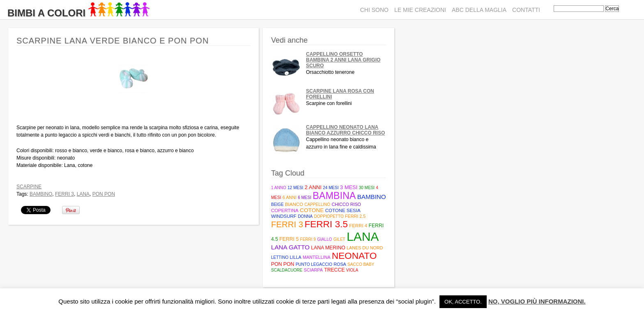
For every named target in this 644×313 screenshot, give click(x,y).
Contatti (526, 10)
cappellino (317, 204)
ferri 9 (308, 239)
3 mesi (349, 187)
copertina (285, 210)
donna (305, 216)
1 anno (279, 188)
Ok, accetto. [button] (463, 302)
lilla (296, 257)
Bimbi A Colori (78, 13)
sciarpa (313, 270)
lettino (280, 257)
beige (277, 204)
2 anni (313, 187)
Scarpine (29, 187)
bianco (294, 204)
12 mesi (295, 188)
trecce (334, 270)
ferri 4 (358, 226)
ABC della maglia (479, 10)
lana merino (328, 248)
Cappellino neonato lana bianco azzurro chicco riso (345, 130)
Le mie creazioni (420, 10)
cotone (312, 210)
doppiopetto (329, 216)
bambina (334, 196)
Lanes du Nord (365, 248)
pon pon (104, 194)
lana (83, 194)
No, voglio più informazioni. (537, 301)
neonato (354, 256)
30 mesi (367, 188)
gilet (339, 239)
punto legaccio (314, 264)
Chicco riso (346, 204)
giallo (324, 239)
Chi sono (374, 10)
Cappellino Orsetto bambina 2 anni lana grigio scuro (343, 60)
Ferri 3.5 (326, 224)
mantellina (316, 257)
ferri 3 (64, 194)
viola (352, 270)
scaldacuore (287, 270)
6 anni (290, 197)
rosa (340, 264)
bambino (41, 194)
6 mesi (305, 198)
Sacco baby (361, 264)
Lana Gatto (290, 247)
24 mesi (331, 188)
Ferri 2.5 (355, 216)
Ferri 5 (289, 239)
